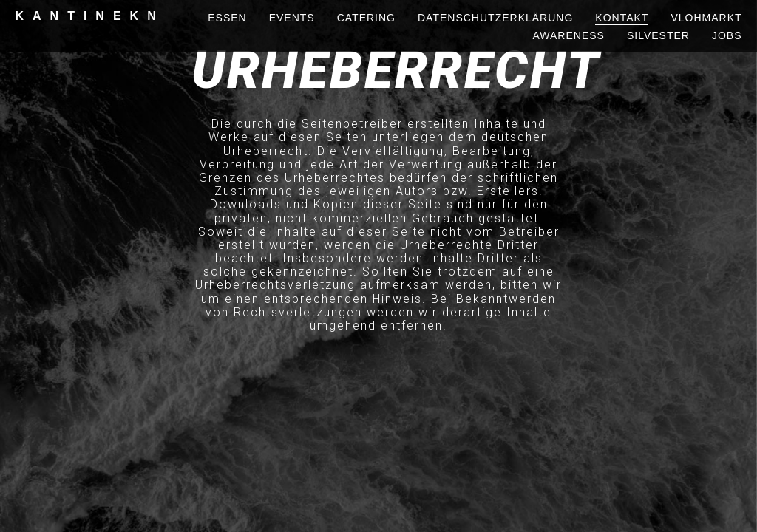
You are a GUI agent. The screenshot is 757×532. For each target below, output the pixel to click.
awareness (569, 35)
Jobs (727, 35)
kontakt (622, 18)
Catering (366, 18)
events (292, 18)
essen (227, 18)
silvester (658, 35)
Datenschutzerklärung (495, 18)
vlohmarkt (706, 18)
